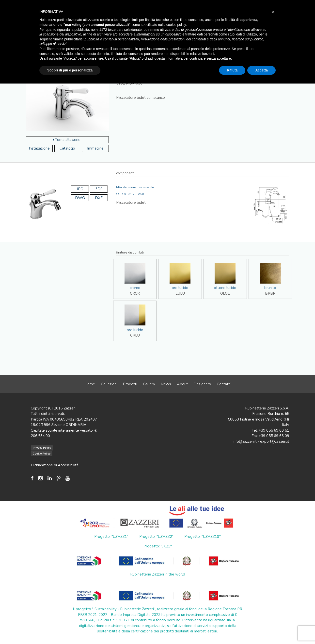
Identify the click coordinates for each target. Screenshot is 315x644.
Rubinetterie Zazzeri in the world (158, 574)
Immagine (95, 148)
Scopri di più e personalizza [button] (70, 70)
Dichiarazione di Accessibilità (55, 465)
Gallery (149, 384)
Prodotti (130, 384)
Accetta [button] (261, 70)
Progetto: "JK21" (158, 546)
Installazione (39, 148)
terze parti (116, 30)
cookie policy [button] (176, 25)
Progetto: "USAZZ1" (111, 537)
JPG (80, 189)
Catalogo (67, 148)
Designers (202, 384)
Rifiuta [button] (232, 70)
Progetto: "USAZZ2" (156, 537)
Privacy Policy (42, 448)
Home (90, 384)
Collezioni (109, 384)
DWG (80, 198)
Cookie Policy (42, 454)
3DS (99, 189)
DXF (99, 198)
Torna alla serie (67, 140)
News (166, 384)
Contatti (224, 384)
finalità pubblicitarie (68, 39)
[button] (273, 12)
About (182, 384)
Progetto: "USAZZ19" (203, 537)
